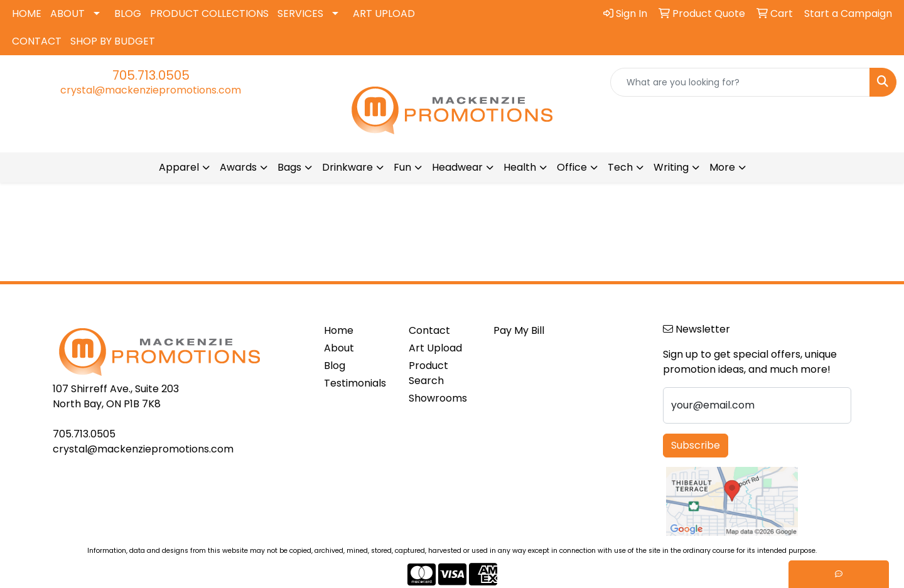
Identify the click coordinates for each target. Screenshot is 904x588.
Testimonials (355, 383)
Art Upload (435, 348)
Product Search (428, 373)
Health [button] (520, 167)
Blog (335, 366)
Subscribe (696, 445)
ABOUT (67, 13)
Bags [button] (289, 167)
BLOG (128, 13)
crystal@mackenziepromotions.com (151, 90)
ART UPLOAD (384, 13)
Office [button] (572, 167)
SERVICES (300, 13)
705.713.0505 (151, 75)
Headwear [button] (457, 167)
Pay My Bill (519, 330)
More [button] (722, 167)
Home (339, 330)
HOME (27, 13)
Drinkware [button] (347, 167)
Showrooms (438, 398)
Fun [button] (402, 167)
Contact (429, 330)
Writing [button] (671, 167)
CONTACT (37, 41)
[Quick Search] (740, 82)
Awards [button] (238, 167)
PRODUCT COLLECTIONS (209, 13)
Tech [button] (620, 167)
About (339, 348)
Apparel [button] (179, 167)
